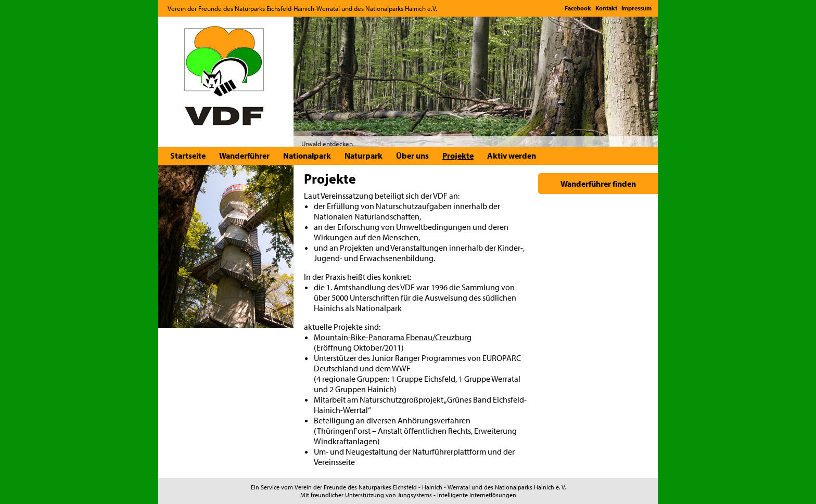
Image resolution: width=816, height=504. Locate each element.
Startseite (188, 156)
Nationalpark (307, 156)
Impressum (636, 8)
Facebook (578, 8)
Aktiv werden (512, 156)
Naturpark (364, 156)
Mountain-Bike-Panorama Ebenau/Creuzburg (393, 337)
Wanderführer (244, 156)
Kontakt (606, 8)
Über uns (412, 156)
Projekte (458, 156)
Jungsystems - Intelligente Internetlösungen (457, 495)
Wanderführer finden (598, 184)
